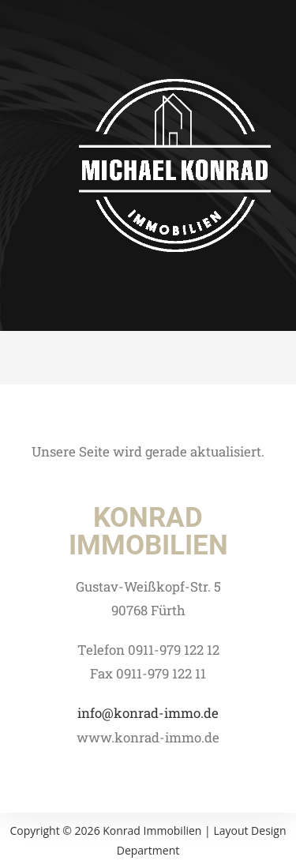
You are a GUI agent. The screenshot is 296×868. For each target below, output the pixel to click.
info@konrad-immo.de (148, 713)
